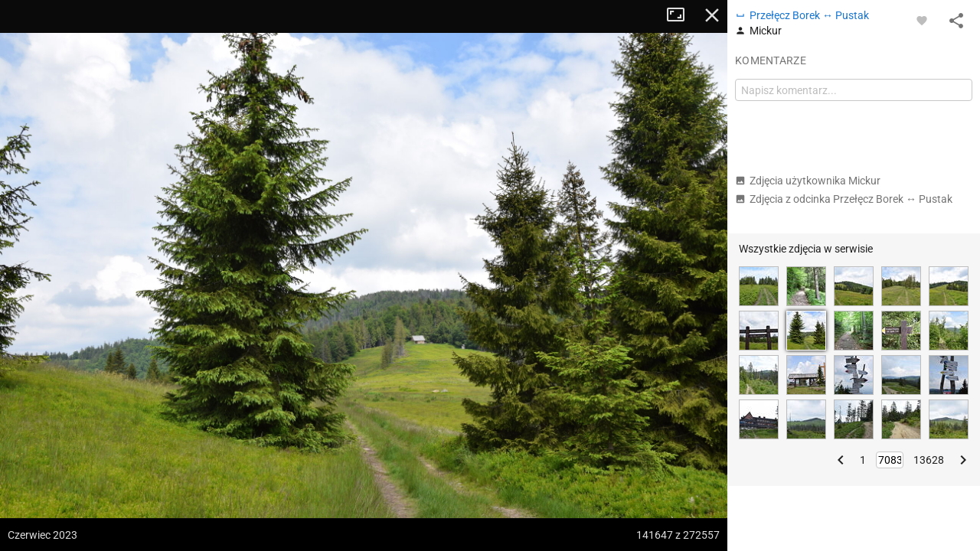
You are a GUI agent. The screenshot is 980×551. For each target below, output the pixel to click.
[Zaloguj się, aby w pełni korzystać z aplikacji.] (922, 20)
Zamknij (712, 15)
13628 (929, 460)
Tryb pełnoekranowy (681, 15)
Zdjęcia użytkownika (808, 181)
